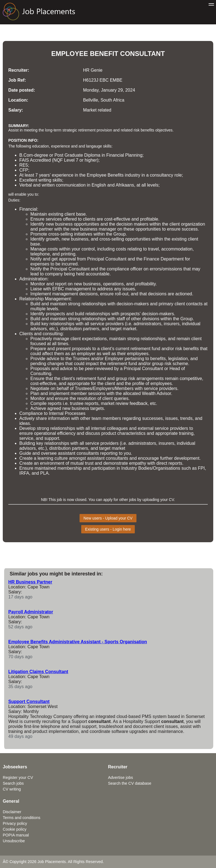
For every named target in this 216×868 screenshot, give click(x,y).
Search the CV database (130, 783)
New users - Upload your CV (108, 518)
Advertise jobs (120, 777)
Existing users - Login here (108, 529)
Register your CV (18, 777)
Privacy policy (15, 823)
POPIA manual (16, 835)
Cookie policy (15, 829)
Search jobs (13, 783)
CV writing (12, 789)
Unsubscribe (14, 841)
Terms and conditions (22, 818)
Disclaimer (12, 812)
